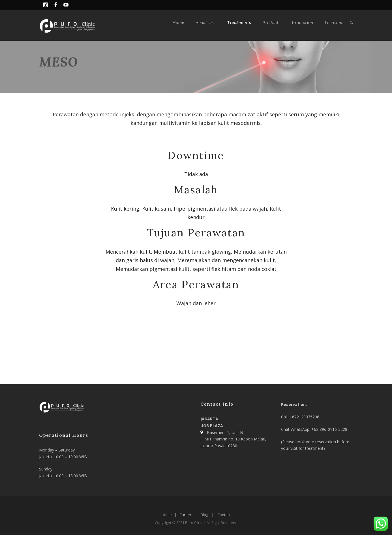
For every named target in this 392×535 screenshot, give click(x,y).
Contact (224, 515)
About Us (205, 22)
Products (271, 22)
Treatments (239, 22)
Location (334, 22)
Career (185, 515)
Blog (204, 515)
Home (178, 22)
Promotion (303, 22)
